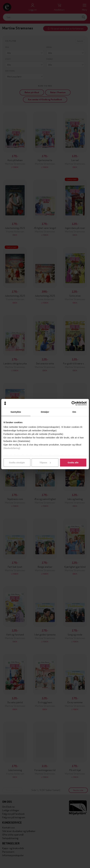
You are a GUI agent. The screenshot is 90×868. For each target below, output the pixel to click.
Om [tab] (74, 412)
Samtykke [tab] (16, 412)
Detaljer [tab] (45, 412)
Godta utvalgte (17, 462)
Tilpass (45, 462)
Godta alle (73, 462)
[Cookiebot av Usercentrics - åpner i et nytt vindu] (74, 403)
